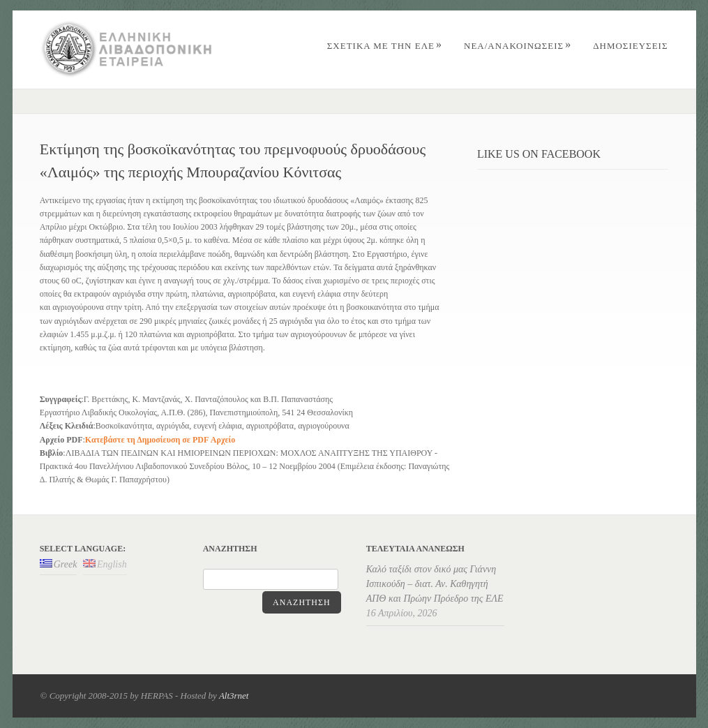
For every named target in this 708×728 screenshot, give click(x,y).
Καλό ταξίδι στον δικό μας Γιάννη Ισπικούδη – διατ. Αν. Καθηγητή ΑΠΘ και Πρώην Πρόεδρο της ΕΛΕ (435, 584)
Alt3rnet (234, 696)
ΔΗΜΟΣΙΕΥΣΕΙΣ (630, 46)
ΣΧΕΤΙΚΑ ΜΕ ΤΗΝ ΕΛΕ (385, 46)
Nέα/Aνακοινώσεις (518, 46)
